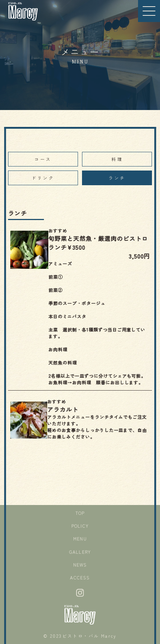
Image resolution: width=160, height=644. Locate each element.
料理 (117, 159)
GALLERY (80, 552)
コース (43, 159)
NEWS (80, 566)
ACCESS (80, 579)
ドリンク (43, 178)
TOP (80, 514)
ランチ (117, 178)
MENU (80, 540)
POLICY (80, 527)
